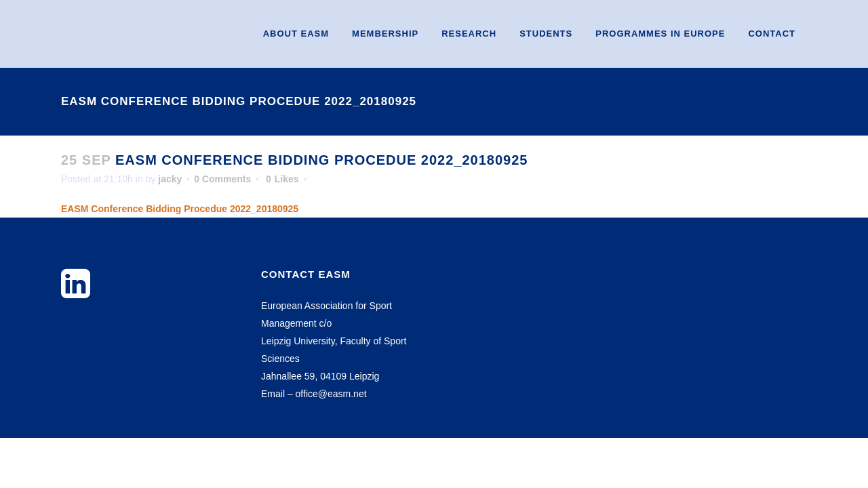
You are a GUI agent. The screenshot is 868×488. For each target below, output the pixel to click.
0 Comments (222, 179)
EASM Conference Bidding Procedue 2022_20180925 (180, 209)
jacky (170, 179)
